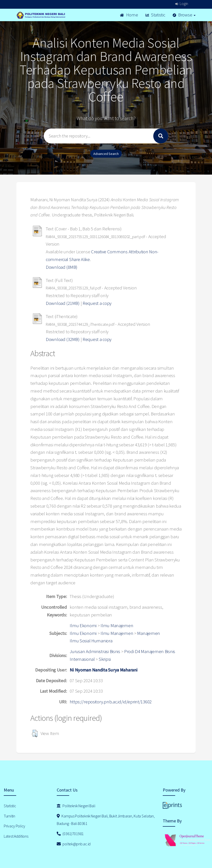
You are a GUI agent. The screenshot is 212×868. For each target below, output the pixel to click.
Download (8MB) (62, 267)
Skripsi (105, 659)
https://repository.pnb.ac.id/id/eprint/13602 (111, 702)
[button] (35, 734)
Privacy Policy (14, 826)
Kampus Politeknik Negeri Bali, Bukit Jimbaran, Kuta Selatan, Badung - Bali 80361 (106, 820)
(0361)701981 (70, 834)
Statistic (155, 15)
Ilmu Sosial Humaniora (91, 641)
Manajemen (148, 633)
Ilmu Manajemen (117, 626)
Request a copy (97, 303)
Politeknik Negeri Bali (76, 806)
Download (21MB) (63, 303)
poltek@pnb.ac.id (74, 844)
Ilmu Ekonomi (83, 626)
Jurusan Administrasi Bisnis (95, 651)
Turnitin (9, 816)
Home (129, 15)
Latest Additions (16, 836)
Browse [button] (184, 15)
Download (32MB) (63, 339)
